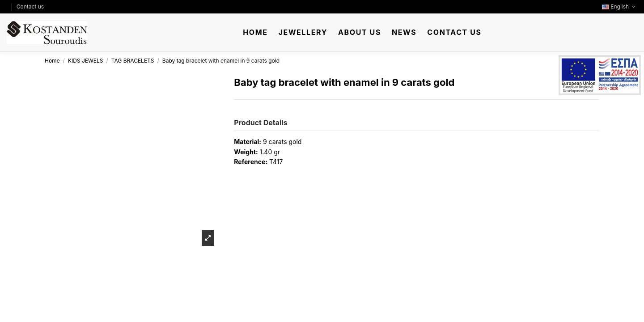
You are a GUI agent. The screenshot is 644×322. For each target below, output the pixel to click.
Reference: (251, 162)
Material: (248, 142)
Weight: (246, 152)
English (620, 6)
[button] (303, 32)
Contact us (30, 6)
